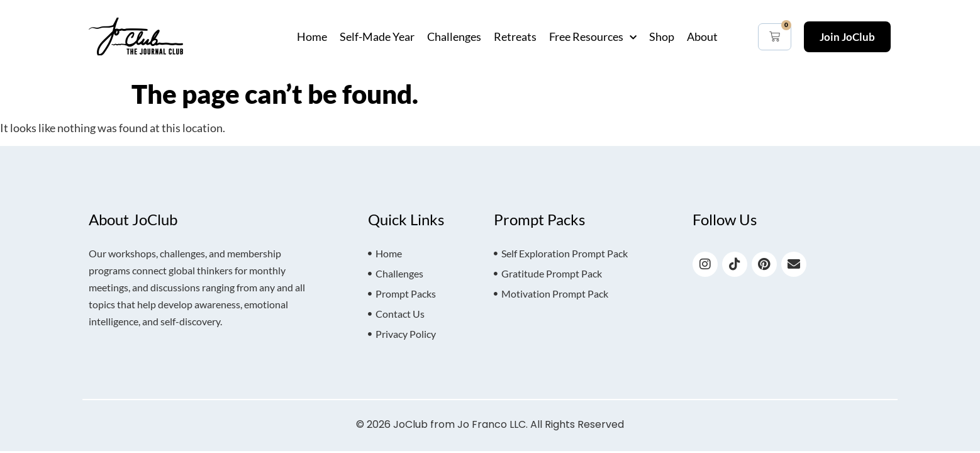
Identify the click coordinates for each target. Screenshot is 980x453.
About (702, 36)
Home (312, 36)
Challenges (454, 36)
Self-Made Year (377, 36)
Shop (662, 36)
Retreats (515, 36)
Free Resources (593, 36)
